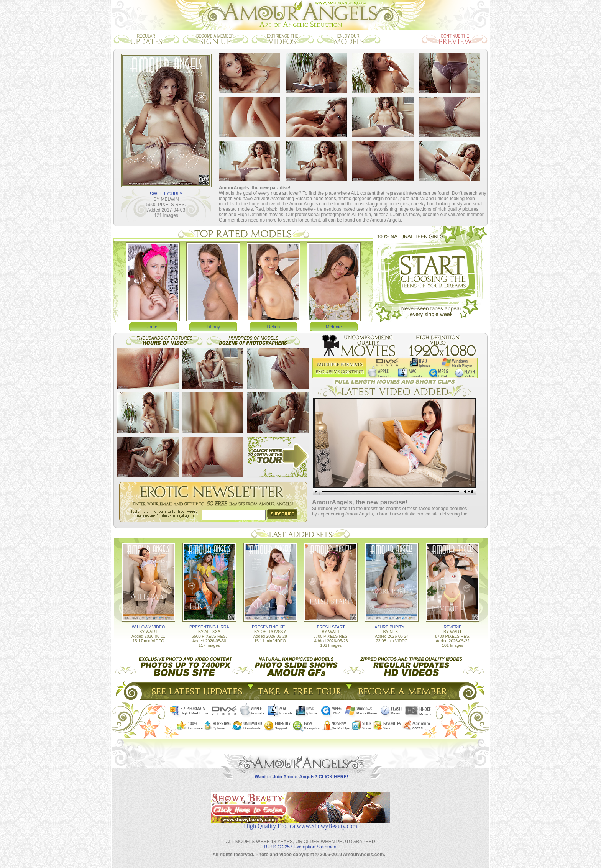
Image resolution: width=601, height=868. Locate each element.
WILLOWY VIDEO (148, 627)
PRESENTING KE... (270, 627)
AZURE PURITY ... (392, 627)
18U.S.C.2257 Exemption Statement (300, 847)
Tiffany (213, 327)
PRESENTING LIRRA (209, 627)
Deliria (274, 327)
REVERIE (452, 627)
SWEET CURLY (166, 194)
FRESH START (331, 627)
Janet (153, 327)
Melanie (334, 327)
